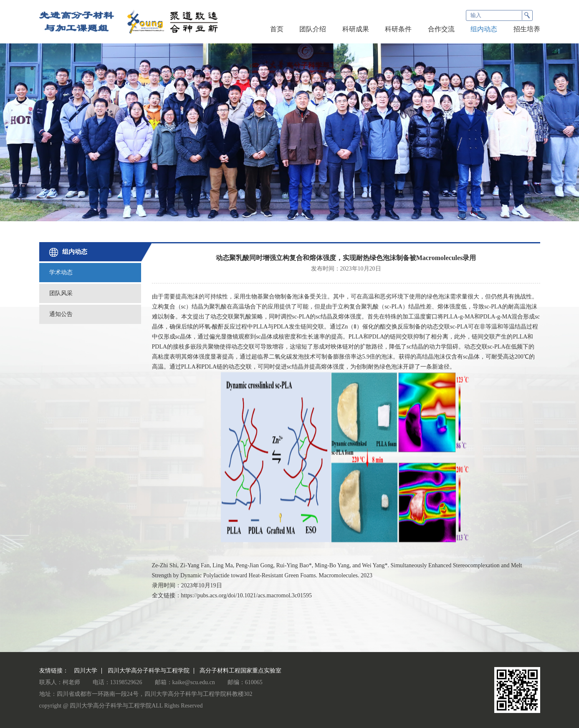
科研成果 (356, 29)
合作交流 (441, 29)
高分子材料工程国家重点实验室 (240, 671)
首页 (277, 29)
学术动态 (61, 272)
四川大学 (86, 671)
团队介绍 (313, 29)
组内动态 (484, 29)
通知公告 (61, 314)
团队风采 (61, 293)
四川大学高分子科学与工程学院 (149, 671)
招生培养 (527, 29)
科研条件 (398, 29)
